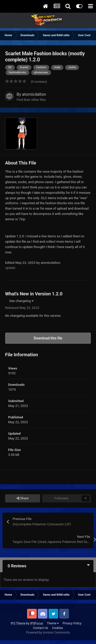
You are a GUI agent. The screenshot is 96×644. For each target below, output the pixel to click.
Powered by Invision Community (48, 633)
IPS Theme (18, 623)
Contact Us (41, 628)
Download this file (48, 338)
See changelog (21, 301)
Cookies (57, 628)
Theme (53, 623)
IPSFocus (37, 623)
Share (23, 498)
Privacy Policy (72, 623)
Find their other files (31, 100)
